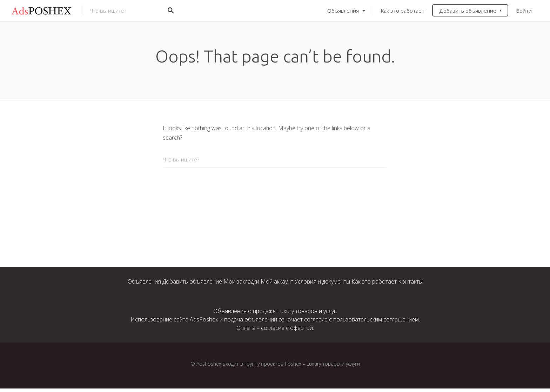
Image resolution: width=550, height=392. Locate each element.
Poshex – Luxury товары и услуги (322, 364)
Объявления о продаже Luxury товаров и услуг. (275, 311)
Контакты (410, 281)
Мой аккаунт (277, 281)
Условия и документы (322, 281)
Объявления (343, 11)
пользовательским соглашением (376, 319)
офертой (301, 328)
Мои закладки (241, 281)
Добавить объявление (468, 11)
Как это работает (403, 11)
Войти (524, 11)
